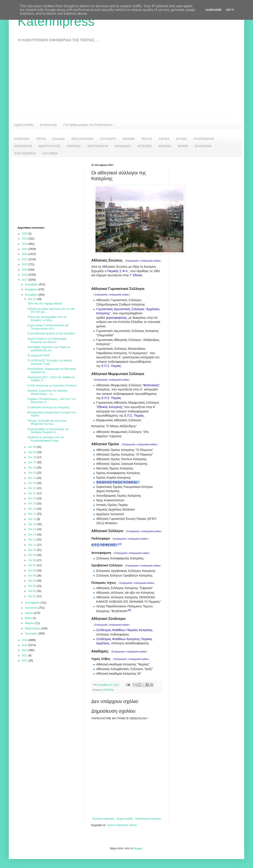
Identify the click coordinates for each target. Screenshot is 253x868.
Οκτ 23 (32, 483)
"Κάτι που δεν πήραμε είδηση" (45, 304)
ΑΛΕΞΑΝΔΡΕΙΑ (25, 153)
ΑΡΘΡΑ (183, 146)
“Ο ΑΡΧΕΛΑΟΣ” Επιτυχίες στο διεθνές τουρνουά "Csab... (49, 362)
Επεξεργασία (132, 261)
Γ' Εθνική (136, 275)
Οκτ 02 (32, 591)
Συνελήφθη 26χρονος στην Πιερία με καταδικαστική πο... (49, 349)
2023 (25, 249)
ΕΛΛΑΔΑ (59, 139)
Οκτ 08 (32, 560)
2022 (25, 254)
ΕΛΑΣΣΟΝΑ (203, 146)
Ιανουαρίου (32, 634)
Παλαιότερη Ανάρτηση (148, 819)
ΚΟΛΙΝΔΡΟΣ (23, 146)
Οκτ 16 (32, 519)
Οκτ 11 (32, 545)
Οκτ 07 (32, 565)
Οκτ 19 (32, 504)
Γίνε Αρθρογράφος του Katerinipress (88, 125)
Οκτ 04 (32, 581)
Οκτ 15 (32, 524)
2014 (25, 650)
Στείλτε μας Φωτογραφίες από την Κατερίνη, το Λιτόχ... (47, 319)
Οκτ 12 (32, 540)
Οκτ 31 (32, 299)
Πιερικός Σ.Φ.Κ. (118, 271)
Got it (230, 10)
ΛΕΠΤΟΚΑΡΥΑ (98, 146)
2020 (25, 264)
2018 (25, 275)
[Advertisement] (126, 81)
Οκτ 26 (32, 468)
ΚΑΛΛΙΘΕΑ (50, 153)
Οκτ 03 (32, 586)
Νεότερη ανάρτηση (103, 819)
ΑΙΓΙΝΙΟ (181, 139)
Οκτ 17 (32, 514)
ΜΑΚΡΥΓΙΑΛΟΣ (50, 146)
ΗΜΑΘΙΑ (129, 139)
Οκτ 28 (32, 457)
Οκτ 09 (32, 555)
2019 (25, 270)
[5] (130, 610)
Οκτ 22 (32, 488)
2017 (25, 280)
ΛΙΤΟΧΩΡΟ (108, 139)
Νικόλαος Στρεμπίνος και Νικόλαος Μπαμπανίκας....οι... (47, 392)
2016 (25, 640)
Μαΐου (29, 618)
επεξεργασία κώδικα (150, 261)
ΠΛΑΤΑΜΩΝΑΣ (204, 139)
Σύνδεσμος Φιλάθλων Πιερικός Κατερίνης (124, 630)
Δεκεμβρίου (32, 284)
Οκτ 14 (32, 529)
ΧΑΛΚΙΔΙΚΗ (123, 146)
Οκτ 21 (32, 493)
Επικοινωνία (48, 125)
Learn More (214, 10)
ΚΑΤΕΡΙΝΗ (22, 139)
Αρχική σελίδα (24, 125)
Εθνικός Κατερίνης (110, 407)
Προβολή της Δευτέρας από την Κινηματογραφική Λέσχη (46, 439)
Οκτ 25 (32, 473)
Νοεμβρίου (32, 289)
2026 (25, 234)
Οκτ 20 (32, 498)
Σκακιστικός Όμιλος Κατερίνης (116, 482)
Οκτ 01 (32, 596)
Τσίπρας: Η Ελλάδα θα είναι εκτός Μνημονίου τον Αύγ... (47, 422)
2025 (25, 239)
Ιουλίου (29, 613)
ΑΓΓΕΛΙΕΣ (145, 146)
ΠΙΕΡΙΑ (41, 139)
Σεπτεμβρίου (33, 603)
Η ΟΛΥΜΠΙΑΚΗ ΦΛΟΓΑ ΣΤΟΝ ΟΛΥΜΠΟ (51, 334)
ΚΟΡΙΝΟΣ (74, 146)
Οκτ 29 (32, 452)
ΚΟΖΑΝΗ (165, 146)
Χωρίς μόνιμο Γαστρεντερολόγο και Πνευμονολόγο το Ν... (48, 327)
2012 (25, 656)
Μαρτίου (30, 623)
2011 (25, 661)
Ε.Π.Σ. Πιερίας (111, 366)
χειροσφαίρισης (116, 318)
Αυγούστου (32, 608)
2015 (25, 645)
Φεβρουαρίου (33, 628)
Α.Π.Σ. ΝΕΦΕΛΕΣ (104, 545)
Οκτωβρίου (32, 295)
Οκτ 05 (32, 576)
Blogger (138, 848)
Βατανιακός (151, 385)
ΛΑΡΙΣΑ (164, 139)
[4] (120, 544)
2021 (25, 259)
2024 (25, 244)
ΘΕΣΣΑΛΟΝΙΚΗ (82, 139)
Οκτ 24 (32, 478)
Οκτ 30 (32, 447)
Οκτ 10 (32, 550)
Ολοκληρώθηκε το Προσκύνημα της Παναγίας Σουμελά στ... (48, 431)
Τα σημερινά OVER (38, 355)
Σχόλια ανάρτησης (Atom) (122, 825)
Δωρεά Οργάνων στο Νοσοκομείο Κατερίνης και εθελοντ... (47, 340)
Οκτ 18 (32, 509)
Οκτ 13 (32, 535)
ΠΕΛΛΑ (147, 139)
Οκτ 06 (32, 571)
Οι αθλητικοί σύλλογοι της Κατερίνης (48, 407)
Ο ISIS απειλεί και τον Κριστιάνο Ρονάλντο (52, 386)
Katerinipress (56, 21)
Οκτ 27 (32, 462)
